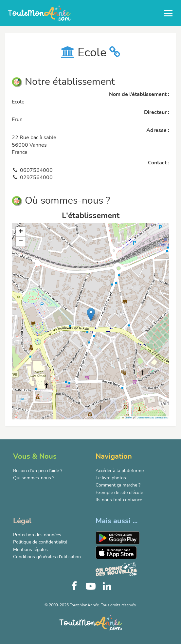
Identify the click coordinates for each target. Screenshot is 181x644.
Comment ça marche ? (118, 485)
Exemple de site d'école (119, 493)
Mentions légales (30, 550)
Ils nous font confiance (119, 500)
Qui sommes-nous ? (34, 478)
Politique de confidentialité (40, 542)
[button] (91, 314)
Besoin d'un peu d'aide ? (38, 471)
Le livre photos (111, 478)
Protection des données (37, 535)
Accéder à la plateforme (120, 471)
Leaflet (127, 418)
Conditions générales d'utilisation (47, 557)
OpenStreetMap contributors (152, 418)
